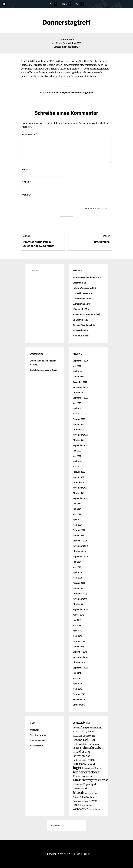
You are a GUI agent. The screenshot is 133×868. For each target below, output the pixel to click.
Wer (77, 4)
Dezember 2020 (80, 541)
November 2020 (80, 546)
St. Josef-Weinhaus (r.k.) (84, 325)
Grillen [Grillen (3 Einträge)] (91, 760)
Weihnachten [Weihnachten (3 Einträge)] (81, 809)
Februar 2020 (79, 583)
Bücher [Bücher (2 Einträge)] (86, 736)
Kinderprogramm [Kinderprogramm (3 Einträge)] (83, 776)
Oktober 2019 (79, 604)
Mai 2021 (77, 514)
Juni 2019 (77, 620)
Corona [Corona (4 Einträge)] (78, 740)
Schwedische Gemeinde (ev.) (86, 314)
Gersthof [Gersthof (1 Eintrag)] (76, 752)
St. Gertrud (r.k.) (80, 320)
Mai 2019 (77, 625)
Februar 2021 (79, 530)
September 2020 (81, 557)
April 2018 (78, 684)
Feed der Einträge (38, 735)
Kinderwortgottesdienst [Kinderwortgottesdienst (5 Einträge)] (90, 780)
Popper (86, 854)
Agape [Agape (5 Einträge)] (85, 727)
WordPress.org (36, 746)
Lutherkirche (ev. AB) (83, 293)
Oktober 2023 (79, 393)
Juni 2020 (77, 562)
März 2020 (78, 578)
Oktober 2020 (79, 551)
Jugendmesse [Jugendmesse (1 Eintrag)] (89, 768)
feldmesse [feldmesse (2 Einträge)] (94, 744)
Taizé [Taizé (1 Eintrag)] (90, 805)
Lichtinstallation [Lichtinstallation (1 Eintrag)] (78, 789)
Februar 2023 (79, 419)
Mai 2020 (77, 567)
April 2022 (78, 461)
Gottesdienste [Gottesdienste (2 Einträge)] (80, 760)
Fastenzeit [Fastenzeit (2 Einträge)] (78, 744)
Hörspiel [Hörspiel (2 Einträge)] (91, 764)
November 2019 (80, 599)
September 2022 (81, 445)
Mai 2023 (77, 403)
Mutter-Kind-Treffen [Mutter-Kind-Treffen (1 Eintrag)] (92, 793)
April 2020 (78, 572)
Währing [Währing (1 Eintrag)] (92, 809)
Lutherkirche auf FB (82, 299)
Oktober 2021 (79, 493)
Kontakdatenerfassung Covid (43, 370)
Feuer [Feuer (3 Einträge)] (76, 748)
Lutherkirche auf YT (82, 304)
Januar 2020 (79, 588)
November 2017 (80, 699)
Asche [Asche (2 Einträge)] (93, 728)
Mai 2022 (77, 456)
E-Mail (26, 182)
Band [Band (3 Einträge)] (99, 728)
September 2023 (81, 398)
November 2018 (80, 657)
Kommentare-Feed (38, 741)
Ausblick (60, 93)
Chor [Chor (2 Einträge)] (93, 736)
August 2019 (79, 615)
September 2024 (81, 361)
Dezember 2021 (80, 482)
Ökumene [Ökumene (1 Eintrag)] (98, 809)
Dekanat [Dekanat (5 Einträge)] (89, 740)
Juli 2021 (77, 504)
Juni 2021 (77, 509)
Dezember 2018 (80, 652)
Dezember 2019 (80, 594)
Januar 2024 (78, 377)
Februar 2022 (79, 472)
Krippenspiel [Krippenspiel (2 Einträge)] (90, 784)
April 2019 (78, 631)
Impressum (56, 826)
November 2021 (80, 488)
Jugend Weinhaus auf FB (84, 288)
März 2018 (78, 689)
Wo (51, 4)
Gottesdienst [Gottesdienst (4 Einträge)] (81, 756)
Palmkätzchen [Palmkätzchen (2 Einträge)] (87, 797)
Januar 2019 (78, 647)
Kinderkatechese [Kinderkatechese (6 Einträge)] (86, 772)
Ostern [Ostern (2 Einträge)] (76, 797)
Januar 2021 (78, 535)
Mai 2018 (77, 678)
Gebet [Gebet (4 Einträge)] (99, 748)
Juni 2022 (77, 451)
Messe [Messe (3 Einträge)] (88, 788)
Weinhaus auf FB (81, 336)
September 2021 (80, 498)
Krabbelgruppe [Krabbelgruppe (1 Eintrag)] (78, 785)
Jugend (90, 93)
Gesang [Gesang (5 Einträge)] (85, 752)
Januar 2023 (78, 424)
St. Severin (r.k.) (80, 330)
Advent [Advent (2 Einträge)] (76, 728)
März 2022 (78, 467)
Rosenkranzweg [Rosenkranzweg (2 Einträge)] (81, 801)
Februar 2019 (79, 641)
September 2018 (81, 668)
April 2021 (77, 520)
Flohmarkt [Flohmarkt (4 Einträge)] (87, 748)
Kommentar (29, 134)
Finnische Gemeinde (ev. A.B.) (87, 277)
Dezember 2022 (80, 430)
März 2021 (77, 525)
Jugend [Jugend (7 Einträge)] (79, 768)
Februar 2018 (79, 694)
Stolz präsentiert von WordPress (59, 854)
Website (26, 195)
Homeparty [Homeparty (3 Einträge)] (79, 764)
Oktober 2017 (79, 705)
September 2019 (81, 609)
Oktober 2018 (79, 662)
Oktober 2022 (79, 440)
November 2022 (80, 435)
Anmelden (34, 730)
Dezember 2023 (80, 382)
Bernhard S (69, 40)
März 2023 (78, 414)
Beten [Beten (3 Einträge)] (91, 732)
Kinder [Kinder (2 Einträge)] (98, 768)
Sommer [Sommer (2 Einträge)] (84, 805)
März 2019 (78, 636)
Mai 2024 (77, 366)
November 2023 (80, 387)
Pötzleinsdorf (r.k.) (82, 309)
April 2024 (78, 371)
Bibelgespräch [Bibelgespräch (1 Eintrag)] (78, 736)
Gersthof (82, 93)
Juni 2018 (77, 673)
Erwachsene (71, 93)
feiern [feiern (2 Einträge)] (86, 744)
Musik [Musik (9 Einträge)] (79, 792)
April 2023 (78, 408)
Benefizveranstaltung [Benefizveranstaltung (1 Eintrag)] (80, 732)
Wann (64, 4)
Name (26, 170)
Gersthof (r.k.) (79, 283)
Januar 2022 (78, 477)
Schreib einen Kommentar (67, 47)
